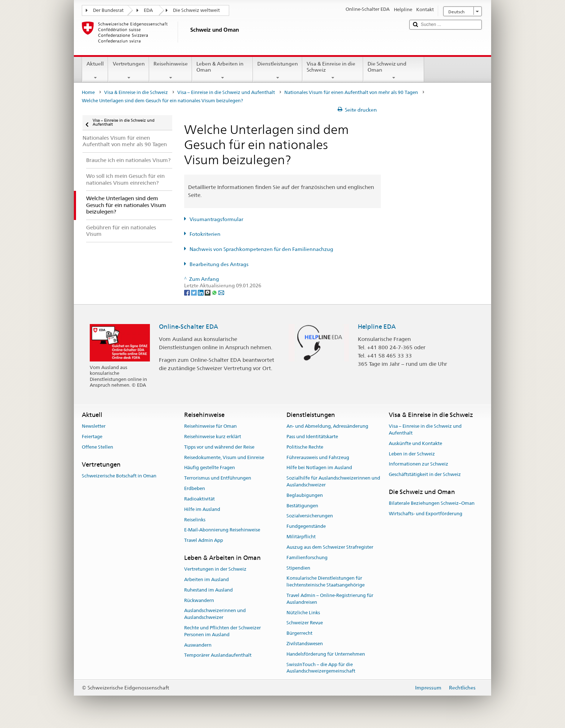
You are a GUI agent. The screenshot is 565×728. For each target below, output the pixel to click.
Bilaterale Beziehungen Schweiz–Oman (432, 504)
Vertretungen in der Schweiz (215, 569)
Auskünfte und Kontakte (415, 443)
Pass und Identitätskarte (312, 437)
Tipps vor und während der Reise (219, 447)
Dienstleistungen (278, 71)
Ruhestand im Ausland (208, 590)
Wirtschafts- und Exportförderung (426, 514)
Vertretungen (128, 71)
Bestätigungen (302, 506)
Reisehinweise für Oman (210, 426)
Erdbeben (195, 488)
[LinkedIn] (201, 292)
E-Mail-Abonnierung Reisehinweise (222, 530)
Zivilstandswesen (305, 644)
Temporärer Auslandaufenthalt (218, 655)
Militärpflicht (301, 537)
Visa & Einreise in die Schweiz (333, 71)
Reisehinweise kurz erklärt (213, 437)
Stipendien (298, 568)
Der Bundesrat (108, 10)
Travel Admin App (204, 540)
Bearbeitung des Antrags (219, 264)
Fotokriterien (205, 234)
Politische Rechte (305, 447)
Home (88, 92)
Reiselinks (195, 520)
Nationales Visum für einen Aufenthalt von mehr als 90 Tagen (351, 92)
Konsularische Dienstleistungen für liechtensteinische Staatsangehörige (326, 582)
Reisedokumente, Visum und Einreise (224, 457)
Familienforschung (307, 558)
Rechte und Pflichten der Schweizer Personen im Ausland (223, 631)
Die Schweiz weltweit (196, 10)
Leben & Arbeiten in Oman (223, 71)
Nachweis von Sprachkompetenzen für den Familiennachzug (261, 249)
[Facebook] (188, 292)
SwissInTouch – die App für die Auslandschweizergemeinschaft (321, 668)
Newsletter (94, 426)
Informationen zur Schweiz (419, 464)
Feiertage (92, 437)
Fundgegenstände (306, 527)
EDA (148, 10)
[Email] (221, 292)
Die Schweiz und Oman (394, 71)
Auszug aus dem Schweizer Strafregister (330, 547)
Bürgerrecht (299, 633)
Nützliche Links (303, 613)
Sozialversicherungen (310, 516)
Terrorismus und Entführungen (218, 478)
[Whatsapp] (215, 292)
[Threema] (208, 292)
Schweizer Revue (305, 623)
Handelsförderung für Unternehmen (326, 654)
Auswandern (198, 645)
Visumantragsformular (216, 219)
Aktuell (95, 71)
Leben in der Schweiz (412, 454)
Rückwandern (199, 600)
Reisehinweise (171, 71)
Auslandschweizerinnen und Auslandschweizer (215, 614)
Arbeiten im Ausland (206, 579)
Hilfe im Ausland (202, 509)
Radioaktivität (199, 499)
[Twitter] (194, 292)
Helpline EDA (377, 327)
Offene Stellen (97, 447)
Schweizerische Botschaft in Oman (119, 476)
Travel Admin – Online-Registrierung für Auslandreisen (330, 599)
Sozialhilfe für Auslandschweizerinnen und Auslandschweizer (333, 482)
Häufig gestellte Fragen (210, 468)
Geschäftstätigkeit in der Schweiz (425, 474)
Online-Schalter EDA (188, 327)
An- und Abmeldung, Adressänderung (327, 426)
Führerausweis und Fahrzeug (318, 457)
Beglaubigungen (305, 495)
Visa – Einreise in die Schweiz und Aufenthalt (226, 92)
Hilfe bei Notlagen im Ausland (319, 468)
